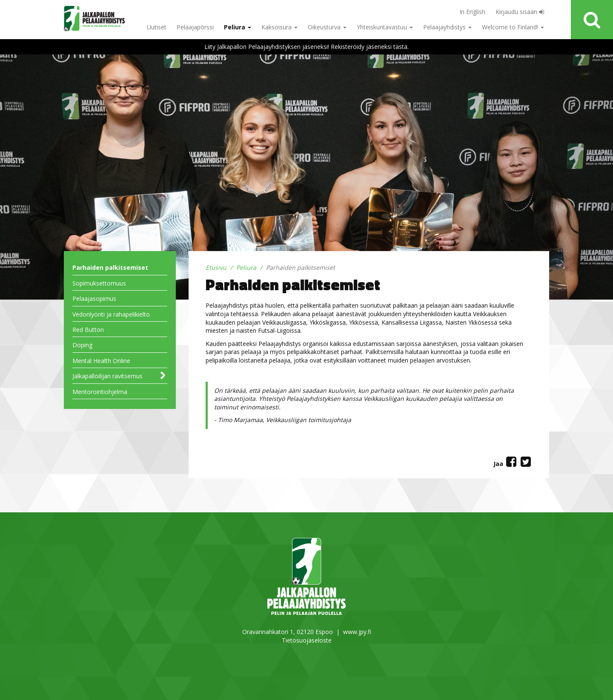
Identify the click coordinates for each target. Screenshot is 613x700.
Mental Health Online (101, 361)
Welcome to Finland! (513, 27)
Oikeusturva (327, 27)
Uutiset (157, 27)
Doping (82, 345)
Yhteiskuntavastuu (385, 27)
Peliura (238, 27)
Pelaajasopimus (94, 299)
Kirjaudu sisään (520, 12)
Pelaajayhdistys (447, 27)
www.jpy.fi (357, 632)
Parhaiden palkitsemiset (110, 267)
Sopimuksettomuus (99, 283)
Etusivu (216, 267)
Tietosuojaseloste (307, 640)
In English (472, 12)
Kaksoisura (279, 27)
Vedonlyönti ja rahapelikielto (111, 314)
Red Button (88, 330)
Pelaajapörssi (195, 27)
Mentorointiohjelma (100, 392)
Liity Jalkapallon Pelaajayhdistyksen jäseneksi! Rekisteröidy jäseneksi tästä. (306, 47)
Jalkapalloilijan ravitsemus (107, 376)
